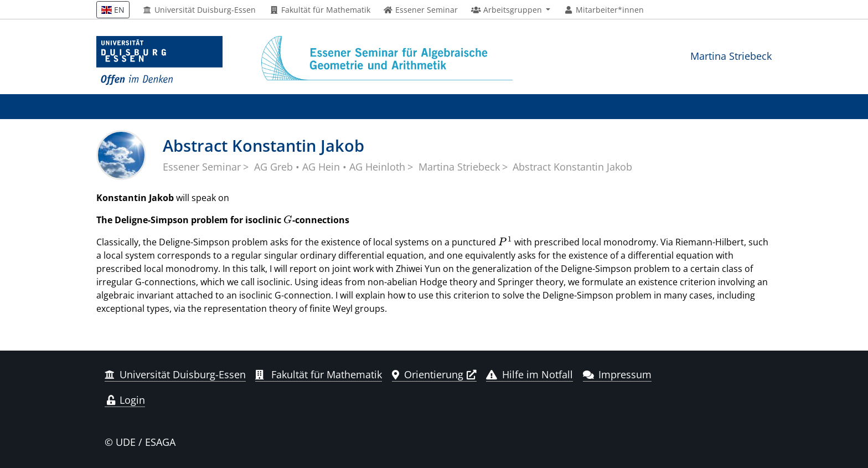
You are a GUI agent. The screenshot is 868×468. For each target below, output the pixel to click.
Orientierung (428, 374)
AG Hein (321, 167)
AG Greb (273, 167)
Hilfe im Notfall (529, 374)
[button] (511, 10)
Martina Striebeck (731, 56)
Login (125, 400)
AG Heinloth (377, 167)
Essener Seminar (202, 167)
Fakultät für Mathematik (320, 10)
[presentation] (288, 220)
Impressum (618, 374)
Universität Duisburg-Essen (200, 10)
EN (113, 10)
